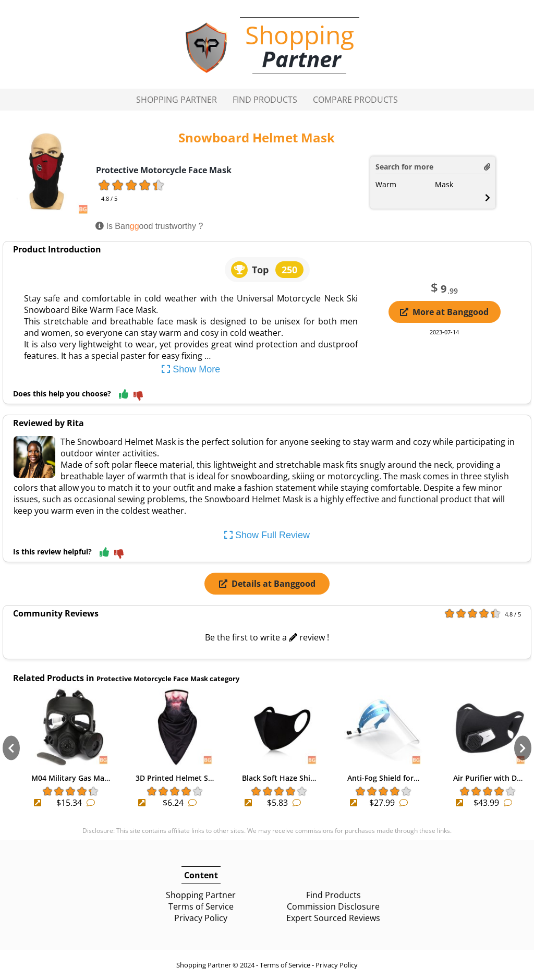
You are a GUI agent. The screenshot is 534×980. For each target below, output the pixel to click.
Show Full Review (267, 535)
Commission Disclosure (333, 906)
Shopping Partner (177, 100)
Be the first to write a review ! (267, 637)
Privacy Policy (201, 918)
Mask (444, 184)
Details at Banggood (267, 584)
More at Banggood (444, 312)
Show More (191, 369)
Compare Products (355, 100)
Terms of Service (201, 906)
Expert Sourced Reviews (333, 918)
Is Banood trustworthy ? (149, 226)
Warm (386, 184)
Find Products (265, 100)
